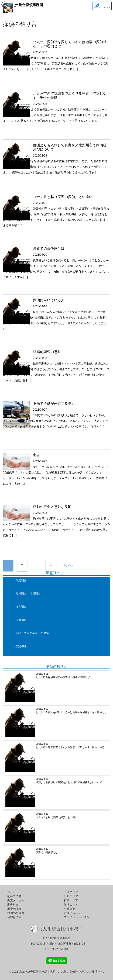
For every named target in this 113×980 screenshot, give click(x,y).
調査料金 (13, 905)
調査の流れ (14, 909)
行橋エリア (71, 900)
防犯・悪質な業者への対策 (32, 633)
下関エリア (71, 892)
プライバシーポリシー (78, 917)
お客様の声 (14, 917)
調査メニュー (16, 900)
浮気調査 (21, 581)
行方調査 (21, 607)
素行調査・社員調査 (28, 594)
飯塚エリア (71, 905)
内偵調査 (21, 620)
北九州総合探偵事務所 (22, 5)
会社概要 (70, 909)
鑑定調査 (21, 646)
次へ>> (68, 565)
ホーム (12, 892)
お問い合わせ (72, 913)
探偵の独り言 (16, 913)
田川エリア (71, 896)
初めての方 (14, 896)
